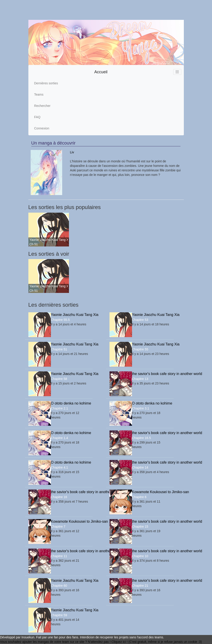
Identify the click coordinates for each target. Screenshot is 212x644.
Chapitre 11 (59, 556)
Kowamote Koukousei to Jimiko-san (151, 492)
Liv (72, 152)
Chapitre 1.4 (59, 438)
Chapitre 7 (58, 527)
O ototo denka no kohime (70, 403)
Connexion (42, 128)
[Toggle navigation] (177, 72)
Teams (39, 94)
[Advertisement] (104, 10)
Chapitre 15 (140, 527)
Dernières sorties (46, 83)
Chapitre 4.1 (59, 467)
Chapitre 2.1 (59, 408)
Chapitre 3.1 (141, 408)
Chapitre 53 (140, 320)
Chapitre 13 (140, 379)
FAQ (37, 117)
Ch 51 (34, 244)
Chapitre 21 (140, 586)
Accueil (101, 72)
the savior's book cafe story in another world (151, 374)
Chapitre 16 (59, 497)
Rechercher (42, 106)
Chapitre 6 (139, 497)
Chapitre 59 (59, 615)
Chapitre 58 (59, 379)
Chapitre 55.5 (60, 320)
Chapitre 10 (140, 556)
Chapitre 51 (59, 349)
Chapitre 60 (59, 586)
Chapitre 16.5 (141, 438)
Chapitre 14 (140, 467)
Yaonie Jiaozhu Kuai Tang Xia (49, 240)
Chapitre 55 (140, 349)
